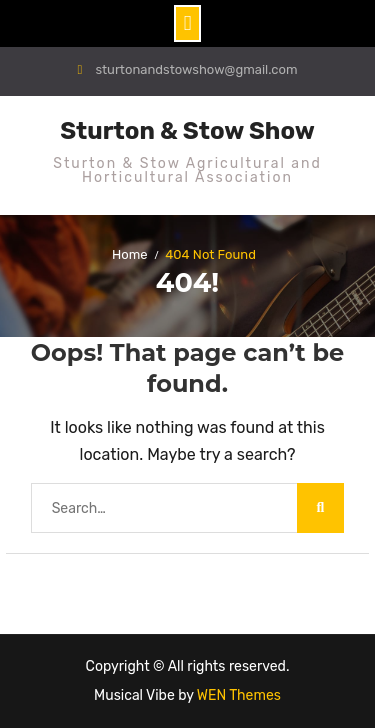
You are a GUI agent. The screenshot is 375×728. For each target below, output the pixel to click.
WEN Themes (239, 695)
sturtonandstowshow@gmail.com (196, 69)
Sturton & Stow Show (187, 131)
